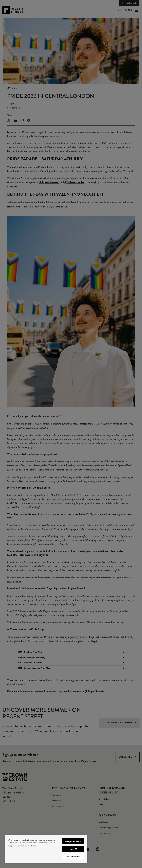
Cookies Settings (73, 856)
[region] (46, 849)
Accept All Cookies (73, 841)
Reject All (73, 849)
